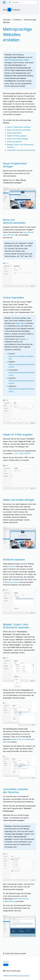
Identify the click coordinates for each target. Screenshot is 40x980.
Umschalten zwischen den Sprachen (21, 150)
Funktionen (17, 20)
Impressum (7, 960)
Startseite (7, 20)
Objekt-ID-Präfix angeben (17, 136)
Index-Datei (20, 323)
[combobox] (23, 2)
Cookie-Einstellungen (11, 970)
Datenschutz (8, 963)
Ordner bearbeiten (14, 133)
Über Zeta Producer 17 (12, 967)
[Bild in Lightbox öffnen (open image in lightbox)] (20, 198)
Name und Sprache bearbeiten (19, 130)
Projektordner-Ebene (11, 582)
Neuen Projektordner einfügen (19, 127)
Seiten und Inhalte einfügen (18, 139)
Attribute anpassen (14, 142)
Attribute (12, 566)
